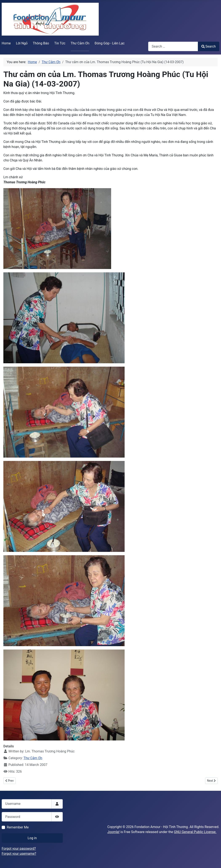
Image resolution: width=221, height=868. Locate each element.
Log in (32, 838)
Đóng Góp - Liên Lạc (110, 43)
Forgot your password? (19, 849)
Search (209, 46)
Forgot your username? (19, 854)
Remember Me (18, 827)
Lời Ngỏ (22, 43)
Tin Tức (60, 43)
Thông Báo (41, 43)
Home (6, 43)
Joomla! (113, 832)
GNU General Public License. (195, 832)
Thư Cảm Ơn (80, 43)
